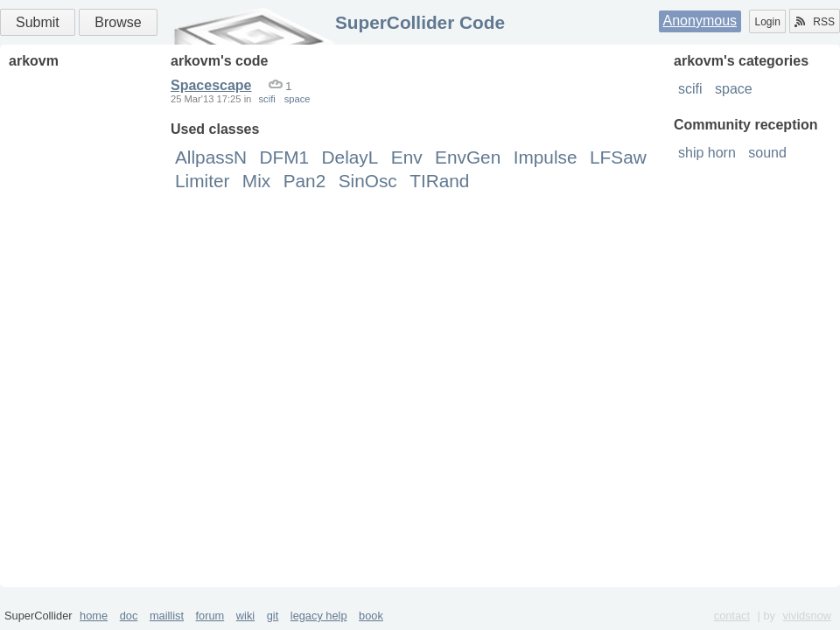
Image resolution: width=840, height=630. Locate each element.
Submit (38, 22)
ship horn (707, 153)
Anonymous (700, 21)
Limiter (202, 181)
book (371, 616)
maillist (167, 616)
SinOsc (368, 181)
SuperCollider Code (420, 22)
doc (129, 616)
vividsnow (807, 616)
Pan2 (305, 181)
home (94, 616)
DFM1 (285, 157)
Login (767, 22)
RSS (815, 22)
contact (732, 616)
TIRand (439, 181)
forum (210, 616)
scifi (690, 89)
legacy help (319, 616)
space (734, 89)
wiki (245, 616)
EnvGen (468, 157)
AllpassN (211, 157)
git (273, 616)
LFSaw (618, 157)
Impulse (546, 157)
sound (767, 153)
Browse (118, 22)
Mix (256, 181)
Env (407, 157)
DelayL (350, 157)
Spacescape (211, 85)
